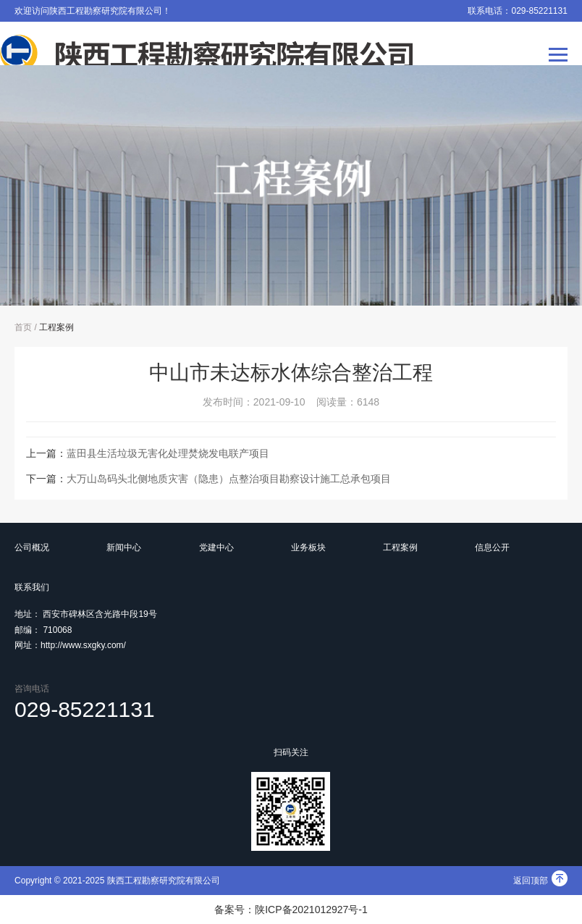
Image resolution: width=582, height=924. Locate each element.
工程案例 (56, 327)
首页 (23, 327)
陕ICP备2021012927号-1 (311, 910)
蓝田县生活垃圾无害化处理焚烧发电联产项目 (168, 453)
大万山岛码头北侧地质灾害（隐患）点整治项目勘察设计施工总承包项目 (229, 479)
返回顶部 (540, 881)
